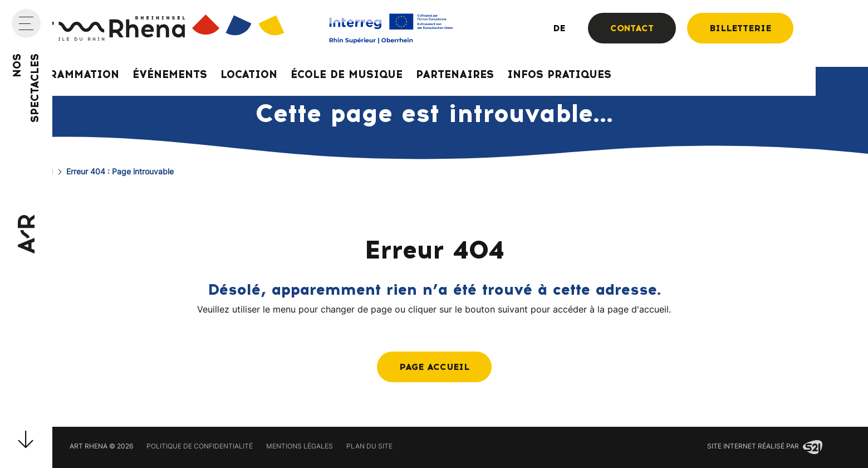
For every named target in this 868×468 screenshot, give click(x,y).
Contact (632, 28)
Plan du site (369, 447)
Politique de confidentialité (200, 447)
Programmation (69, 74)
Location (249, 74)
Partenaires (455, 74)
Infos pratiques (559, 74)
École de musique (347, 74)
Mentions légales (300, 447)
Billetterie (740, 28)
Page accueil (434, 367)
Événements (170, 74)
